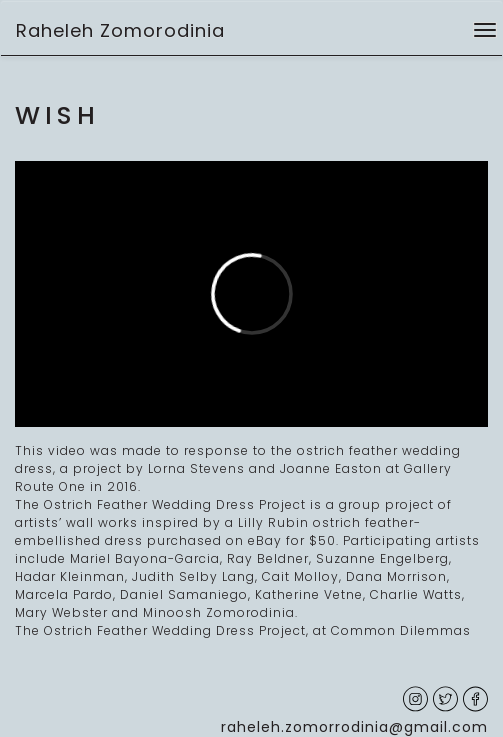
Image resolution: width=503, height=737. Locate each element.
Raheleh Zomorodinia (120, 30)
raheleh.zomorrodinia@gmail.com (354, 727)
